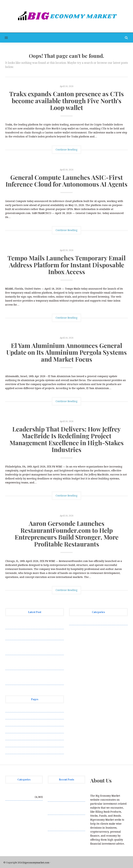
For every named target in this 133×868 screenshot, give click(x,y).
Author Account (15, 716)
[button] (4, 38)
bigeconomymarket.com (36, 863)
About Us (11, 709)
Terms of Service (15, 743)
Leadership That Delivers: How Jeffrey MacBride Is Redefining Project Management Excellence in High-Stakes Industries (67, 439)
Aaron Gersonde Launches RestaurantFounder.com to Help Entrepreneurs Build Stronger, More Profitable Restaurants (67, 534)
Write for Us (13, 750)
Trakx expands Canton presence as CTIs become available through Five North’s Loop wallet (66, 100)
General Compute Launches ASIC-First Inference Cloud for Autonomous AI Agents (66, 181)
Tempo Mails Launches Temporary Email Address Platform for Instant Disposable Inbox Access (66, 265)
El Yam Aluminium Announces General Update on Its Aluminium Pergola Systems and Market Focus (67, 352)
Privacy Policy (14, 730)
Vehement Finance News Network (89, 622)
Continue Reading (66, 150)
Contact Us (12, 723)
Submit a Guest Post (17, 737)
